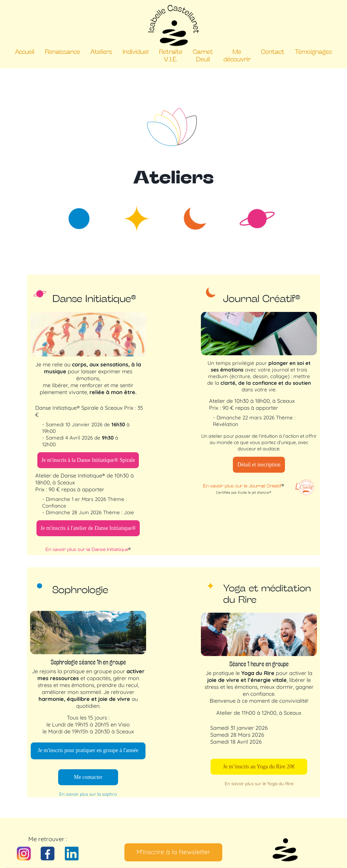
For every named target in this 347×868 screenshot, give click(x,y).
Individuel (136, 51)
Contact (273, 51)
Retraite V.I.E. (171, 55)
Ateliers (101, 51)
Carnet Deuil (203, 55)
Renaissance (63, 51)
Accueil (25, 51)
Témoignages (313, 51)
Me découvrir (237, 55)
